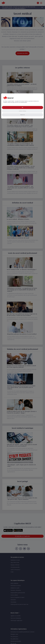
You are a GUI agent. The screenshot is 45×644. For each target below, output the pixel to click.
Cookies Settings (22, 111)
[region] (23, 106)
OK (22, 107)
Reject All (23, 115)
